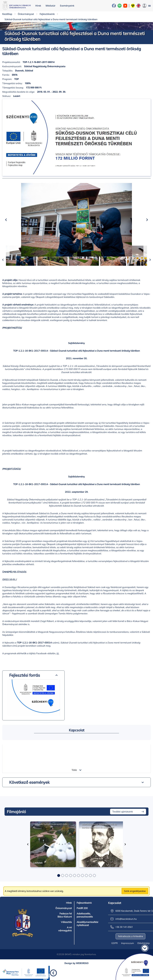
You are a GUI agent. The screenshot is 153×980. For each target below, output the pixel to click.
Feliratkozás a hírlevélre (130, 950)
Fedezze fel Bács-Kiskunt (65, 928)
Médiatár (51, 6)
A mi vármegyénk (65, 942)
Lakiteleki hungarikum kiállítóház (50, 837)
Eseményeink (67, 6)
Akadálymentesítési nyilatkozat (87, 937)
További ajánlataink (123, 825)
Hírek (38, 6)
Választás (66, 935)
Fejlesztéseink (84, 916)
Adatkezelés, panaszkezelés (84, 928)
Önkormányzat (64, 921)
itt (58, 666)
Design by (77, 976)
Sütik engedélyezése (135, 904)
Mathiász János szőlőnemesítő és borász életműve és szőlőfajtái (99, 839)
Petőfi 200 (82, 921)
